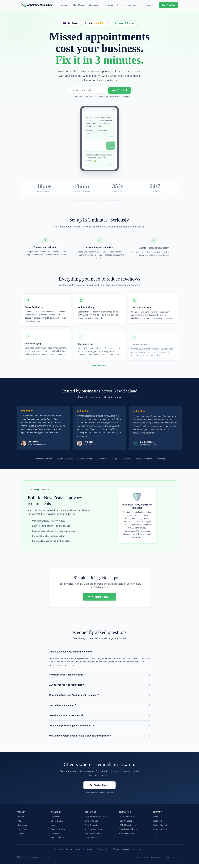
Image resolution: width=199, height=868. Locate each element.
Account (149, 5)
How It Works (79, 5)
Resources (133, 5)
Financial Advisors (58, 833)
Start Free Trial (168, 5)
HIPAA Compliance (127, 821)
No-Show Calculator (93, 833)
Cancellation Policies (128, 833)
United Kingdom (121, 853)
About (155, 821)
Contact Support (160, 829)
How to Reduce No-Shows (96, 821)
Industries (109, 5)
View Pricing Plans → (99, 603)
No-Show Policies (126, 838)
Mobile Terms (170, 862)
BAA (181, 862)
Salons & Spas (57, 825)
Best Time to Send (93, 838)
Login (155, 838)
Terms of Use (156, 862)
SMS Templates (91, 825)
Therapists (55, 838)
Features (65, 5)
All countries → (139, 853)
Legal (53, 829)
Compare (21, 838)
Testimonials (158, 825)
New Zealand (103, 853)
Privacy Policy (142, 862)
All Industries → (57, 842)
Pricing (120, 5)
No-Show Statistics (93, 842)
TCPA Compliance (127, 825)
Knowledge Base (160, 833)
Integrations (95, 5)
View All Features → (99, 371)
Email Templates (92, 829)
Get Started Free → (100, 791)
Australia (88, 853)
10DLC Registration (127, 829)
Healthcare (55, 821)
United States (73, 853)
